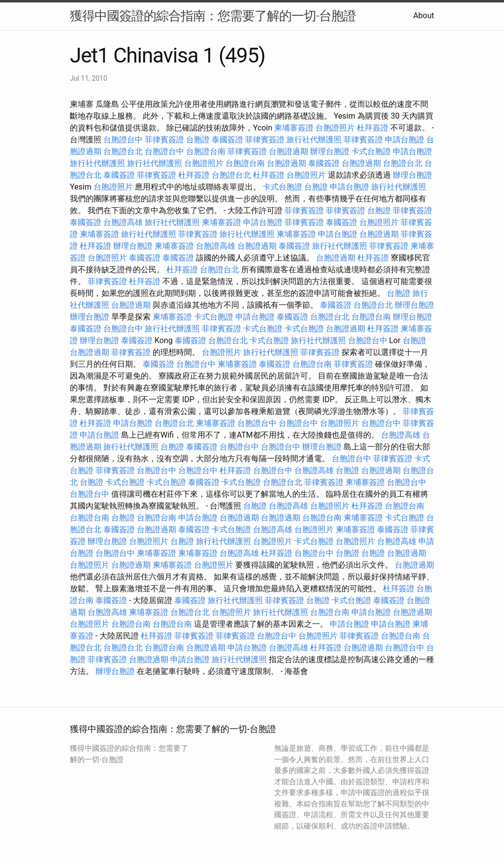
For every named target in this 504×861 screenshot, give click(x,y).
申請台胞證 (405, 140)
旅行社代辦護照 (314, 140)
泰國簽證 (227, 140)
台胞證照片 (335, 128)
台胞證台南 (206, 151)
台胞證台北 (123, 151)
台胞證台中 (123, 140)
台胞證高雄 (123, 222)
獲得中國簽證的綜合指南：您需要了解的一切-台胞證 (213, 16)
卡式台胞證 (371, 151)
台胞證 (198, 140)
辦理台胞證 (330, 151)
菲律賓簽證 (164, 140)
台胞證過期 (288, 151)
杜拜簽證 (373, 128)
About (424, 16)
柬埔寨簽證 (294, 128)
